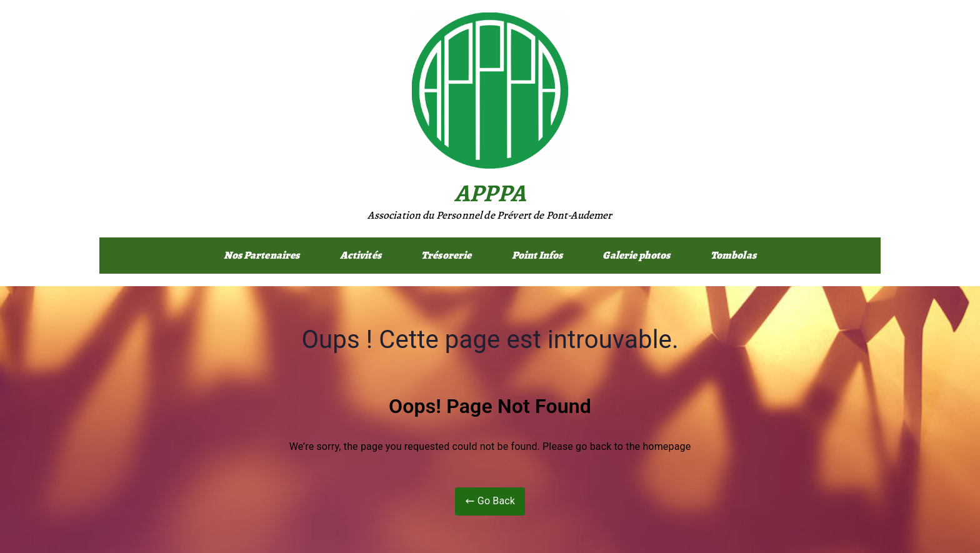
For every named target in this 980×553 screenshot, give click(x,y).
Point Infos (537, 255)
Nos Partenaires (262, 255)
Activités (361, 255)
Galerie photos (636, 255)
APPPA (490, 193)
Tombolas (733, 255)
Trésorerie (447, 255)
